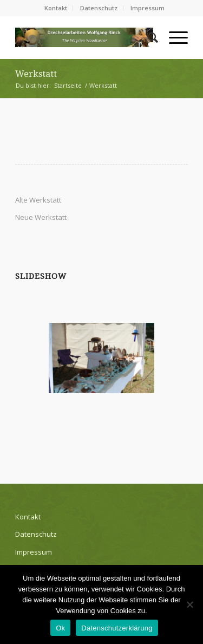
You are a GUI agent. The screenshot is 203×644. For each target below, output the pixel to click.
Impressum (148, 8)
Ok (60, 628)
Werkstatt (36, 74)
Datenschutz (99, 8)
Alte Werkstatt (38, 200)
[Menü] (173, 37)
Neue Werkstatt (41, 217)
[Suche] (148, 37)
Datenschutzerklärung (117, 628)
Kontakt (56, 8)
